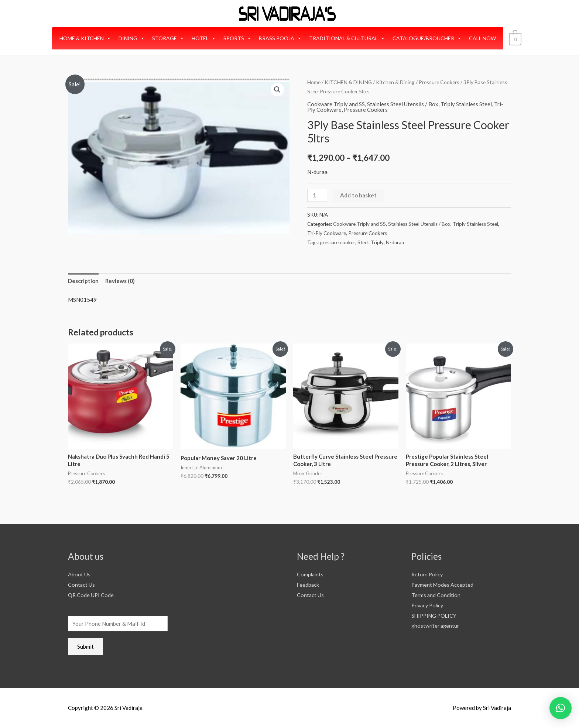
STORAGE (169, 38)
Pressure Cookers (439, 82)
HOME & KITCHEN (86, 38)
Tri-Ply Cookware (327, 233)
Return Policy (428, 574)
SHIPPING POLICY (435, 615)
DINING (133, 38)
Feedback (308, 584)
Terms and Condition (436, 595)
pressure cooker (338, 242)
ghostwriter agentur (436, 625)
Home (314, 82)
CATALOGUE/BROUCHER (428, 38)
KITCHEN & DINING (348, 82)
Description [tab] (83, 281)
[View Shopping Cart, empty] (515, 38)
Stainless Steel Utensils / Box (403, 104)
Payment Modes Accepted (443, 584)
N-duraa (395, 242)
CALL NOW (484, 38)
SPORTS (239, 38)
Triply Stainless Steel (466, 104)
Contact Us (82, 584)
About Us (79, 574)
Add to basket (358, 195)
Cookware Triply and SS (336, 104)
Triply (377, 242)
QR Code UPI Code (91, 595)
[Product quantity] (317, 195)
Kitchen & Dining (395, 82)
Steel (363, 242)
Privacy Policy (429, 605)
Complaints (311, 574)
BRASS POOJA (281, 38)
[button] (277, 90)
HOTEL (205, 38)
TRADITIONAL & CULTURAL (348, 38)
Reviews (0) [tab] (120, 281)
